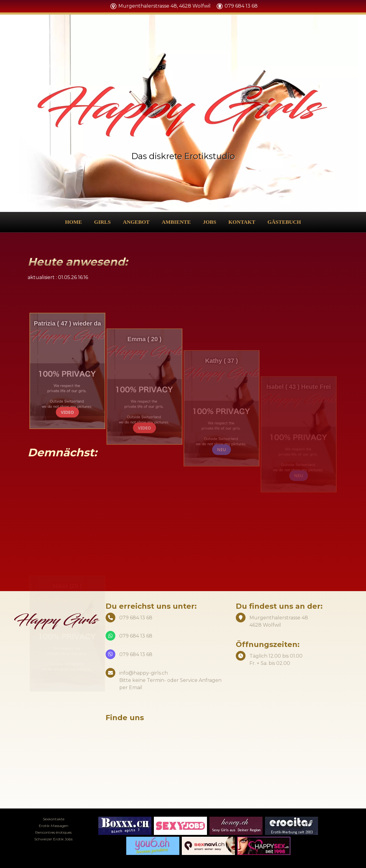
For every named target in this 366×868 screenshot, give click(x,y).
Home (73, 222)
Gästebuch (284, 222)
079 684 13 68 (136, 636)
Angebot (136, 222)
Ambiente (176, 222)
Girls (102, 222)
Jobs (210, 222)
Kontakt (242, 222)
